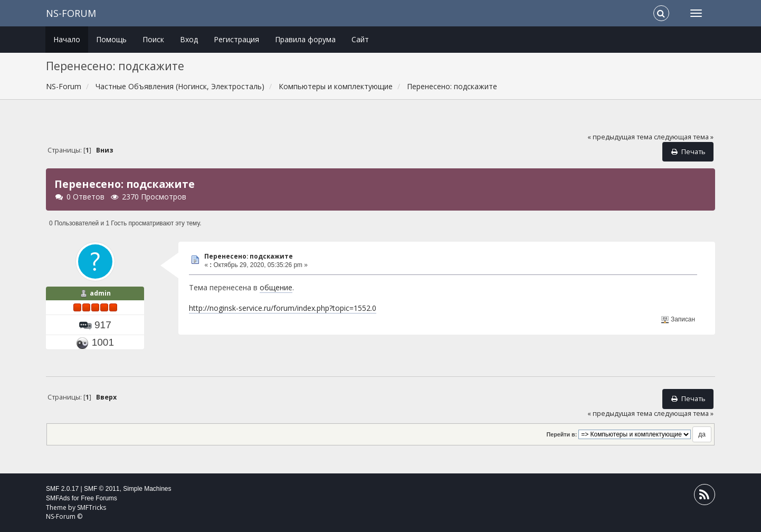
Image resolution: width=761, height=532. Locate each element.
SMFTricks (92, 507)
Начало (67, 39)
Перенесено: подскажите (249, 256)
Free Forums (99, 498)
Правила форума (305, 39)
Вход (189, 39)
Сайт (360, 39)
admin (100, 293)
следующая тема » (684, 137)
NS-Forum (71, 13)
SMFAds (58, 498)
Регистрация (236, 39)
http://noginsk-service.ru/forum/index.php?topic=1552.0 (283, 308)
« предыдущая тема (620, 137)
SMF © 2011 (102, 489)
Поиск (153, 39)
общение (276, 287)
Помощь (111, 39)
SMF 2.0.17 (62, 489)
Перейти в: (562, 434)
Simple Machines (147, 489)
